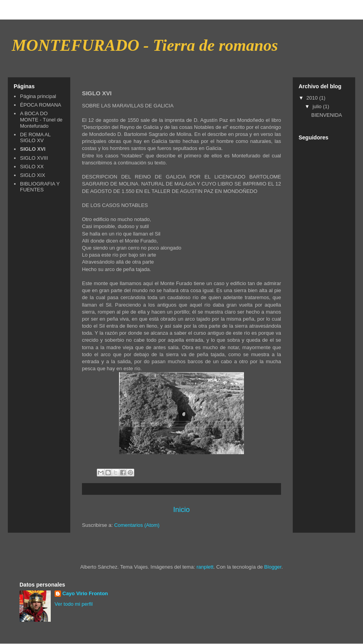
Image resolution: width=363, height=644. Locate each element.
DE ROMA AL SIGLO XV (35, 138)
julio (318, 106)
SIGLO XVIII (34, 158)
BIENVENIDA (327, 115)
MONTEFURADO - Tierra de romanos (145, 45)
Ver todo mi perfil (74, 604)
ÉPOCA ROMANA (40, 105)
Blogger (273, 567)
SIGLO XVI (33, 149)
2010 (313, 98)
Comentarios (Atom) (137, 525)
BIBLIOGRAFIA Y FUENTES (40, 187)
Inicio (181, 510)
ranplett (205, 567)
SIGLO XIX (32, 175)
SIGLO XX (32, 167)
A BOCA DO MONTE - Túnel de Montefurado (41, 120)
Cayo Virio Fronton (85, 593)
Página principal (38, 96)
